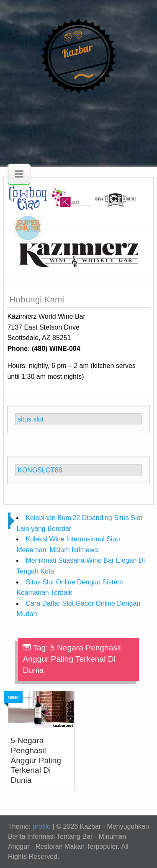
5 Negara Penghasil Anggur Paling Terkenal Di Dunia (36, 760)
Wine (13, 698)
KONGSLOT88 (40, 470)
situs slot (31, 419)
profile (42, 826)
